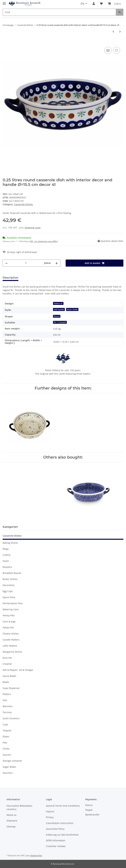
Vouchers (8, 773)
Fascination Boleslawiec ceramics (20, 807)
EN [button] (82, 4)
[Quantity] (26, 263)
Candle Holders (11, 640)
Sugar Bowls (9, 767)
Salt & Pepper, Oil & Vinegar (18, 670)
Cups (5, 724)
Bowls (6, 682)
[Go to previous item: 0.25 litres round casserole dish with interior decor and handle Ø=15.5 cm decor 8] (113, 32)
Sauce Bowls (9, 676)
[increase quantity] (57, 263)
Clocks (6, 749)
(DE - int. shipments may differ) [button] (44, 241)
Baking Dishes (10, 543)
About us (11, 815)
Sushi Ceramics (11, 718)
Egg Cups (8, 591)
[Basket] (114, 4)
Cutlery (7, 555)
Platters (7, 694)
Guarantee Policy (55, 829)
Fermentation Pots (13, 603)
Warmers (8, 706)
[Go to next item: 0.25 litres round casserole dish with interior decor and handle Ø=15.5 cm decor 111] (120, 32)
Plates (6, 737)
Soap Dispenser (11, 688)
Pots (5, 743)
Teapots (7, 730)
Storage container (12, 761)
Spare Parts (9, 597)
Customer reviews (56, 846)
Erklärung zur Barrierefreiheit (62, 835)
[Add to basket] (5, 42)
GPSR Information (56, 840)
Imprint (50, 811)
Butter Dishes (10, 579)
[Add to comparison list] (108, 50)
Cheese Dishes (11, 634)
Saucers (7, 755)
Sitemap (11, 827)
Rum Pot (7, 658)
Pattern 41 (58, 303)
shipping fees (36, 855)
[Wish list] (101, 4)
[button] (94, 4)
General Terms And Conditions (63, 806)
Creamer (7, 664)
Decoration (9, 585)
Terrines (7, 712)
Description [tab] (10, 278)
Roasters (7, 567)
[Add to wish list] (116, 50)
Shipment (12, 821)
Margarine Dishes (12, 652)
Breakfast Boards (12, 573)
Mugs (6, 549)
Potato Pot (8, 628)
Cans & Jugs (9, 621)
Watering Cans (11, 609)
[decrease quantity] (6, 263)
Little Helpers (10, 646)
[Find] (59, 12)
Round (57, 316)
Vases (6, 561)
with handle (59, 309)
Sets (5, 700)
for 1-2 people (60, 322)
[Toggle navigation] (4, 2)
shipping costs (33, 228)
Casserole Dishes (23, 204)
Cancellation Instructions (60, 823)
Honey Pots (9, 615)
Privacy (50, 817)
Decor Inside (72, 309)
